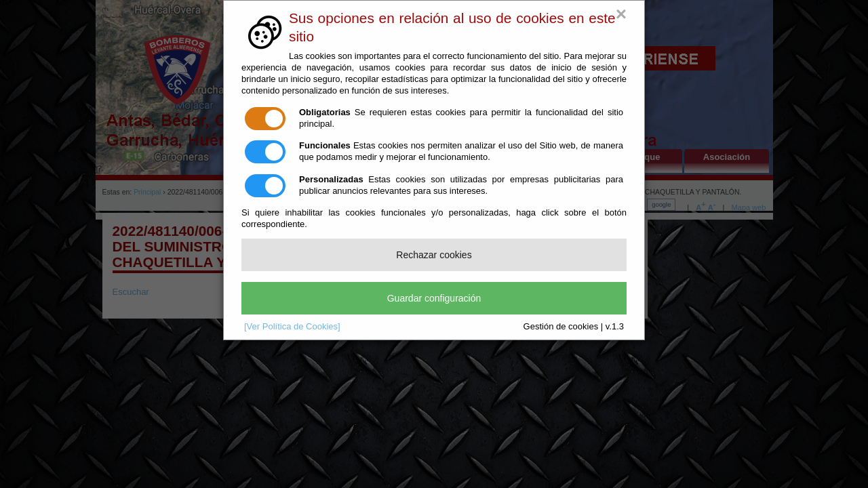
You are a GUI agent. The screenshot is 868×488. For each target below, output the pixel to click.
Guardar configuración (434, 298)
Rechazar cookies (434, 255)
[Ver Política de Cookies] (292, 326)
